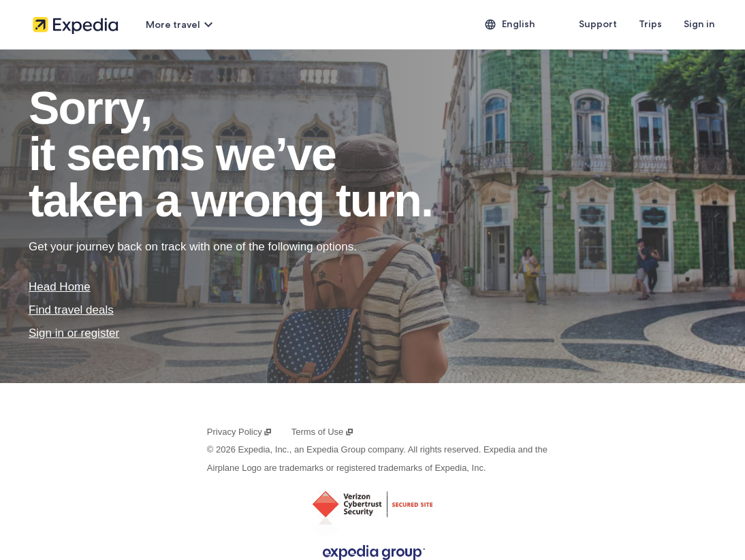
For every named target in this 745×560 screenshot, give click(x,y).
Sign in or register (74, 333)
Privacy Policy (240, 432)
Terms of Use (323, 432)
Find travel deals (71, 310)
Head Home (60, 287)
